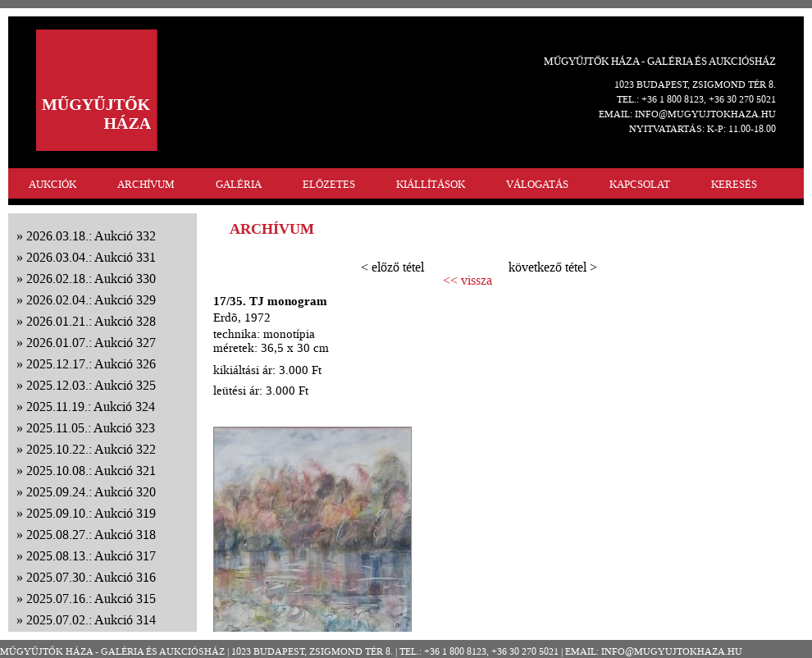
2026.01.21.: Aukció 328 (91, 321)
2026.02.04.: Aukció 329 (91, 300)
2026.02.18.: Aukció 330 (91, 279)
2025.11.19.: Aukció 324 (91, 407)
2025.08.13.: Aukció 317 (91, 556)
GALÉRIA (239, 184)
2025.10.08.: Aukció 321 (91, 471)
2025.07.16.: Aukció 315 (91, 599)
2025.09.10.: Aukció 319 (91, 513)
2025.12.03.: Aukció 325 (91, 385)
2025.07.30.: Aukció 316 (91, 577)
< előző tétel (392, 267)
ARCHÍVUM (146, 184)
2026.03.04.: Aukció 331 (91, 257)
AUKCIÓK (52, 184)
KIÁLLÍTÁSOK (431, 184)
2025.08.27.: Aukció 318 (91, 535)
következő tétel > (553, 267)
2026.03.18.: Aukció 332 (91, 236)
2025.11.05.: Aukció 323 (91, 428)
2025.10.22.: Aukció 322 (91, 449)
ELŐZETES (329, 184)
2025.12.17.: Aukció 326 (91, 364)
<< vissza (468, 281)
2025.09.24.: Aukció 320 (91, 492)
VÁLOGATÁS (537, 184)
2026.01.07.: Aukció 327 (91, 343)
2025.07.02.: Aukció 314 (91, 620)
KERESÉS (734, 184)
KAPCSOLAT (640, 184)
